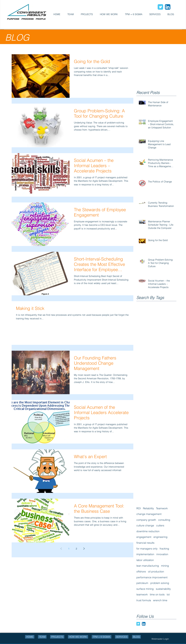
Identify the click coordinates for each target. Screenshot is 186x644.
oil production (156, 572)
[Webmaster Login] (160, 639)
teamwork (142, 594)
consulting (164, 520)
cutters (160, 525)
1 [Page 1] (69, 549)
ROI (139, 508)
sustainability (163, 589)
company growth (146, 520)
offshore (141, 572)
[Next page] (84, 549)
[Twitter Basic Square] (138, 624)
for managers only (147, 549)
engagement (144, 537)
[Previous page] (61, 549)
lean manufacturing (148, 566)
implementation (145, 554)
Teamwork (162, 508)
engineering (160, 537)
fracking (164, 549)
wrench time (160, 600)
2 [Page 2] (76, 549)
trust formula (144, 600)
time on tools (157, 594)
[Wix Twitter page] (160, 7)
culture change (145, 525)
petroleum (142, 583)
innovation (162, 554)
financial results (145, 543)
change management (149, 514)
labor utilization (145, 560)
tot (168, 594)
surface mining (145, 589)
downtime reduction (148, 531)
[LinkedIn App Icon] (168, 7)
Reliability (148, 508)
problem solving (160, 583)
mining (165, 566)
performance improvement (152, 577)
